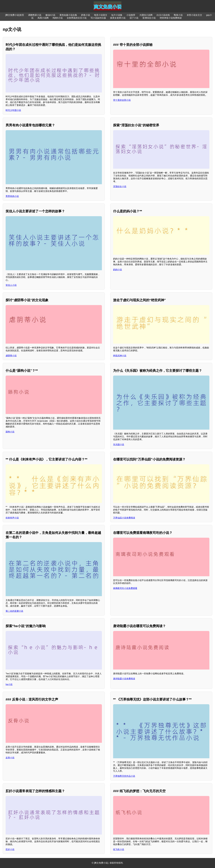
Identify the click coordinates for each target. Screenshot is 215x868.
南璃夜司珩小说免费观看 (125, 588)
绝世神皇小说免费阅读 (171, 18)
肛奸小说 (10, 849)
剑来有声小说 (12, 518)
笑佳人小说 (11, 285)
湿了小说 (134, 18)
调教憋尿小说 (35, 15)
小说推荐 (131, 15)
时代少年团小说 (13, 110)
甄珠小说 (178, 15)
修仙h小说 (50, 15)
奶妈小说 (118, 270)
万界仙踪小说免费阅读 (124, 518)
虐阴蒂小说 (11, 356)
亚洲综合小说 (149, 18)
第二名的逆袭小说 (14, 611)
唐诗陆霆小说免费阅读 (124, 679)
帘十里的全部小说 (122, 100)
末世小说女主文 (194, 15)
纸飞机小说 (119, 849)
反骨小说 (10, 758)
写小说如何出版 (98, 18)
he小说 (9, 684)
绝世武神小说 (120, 356)
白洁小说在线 (163, 15)
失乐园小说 (119, 444)
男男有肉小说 (12, 196)
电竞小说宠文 (101, 15)
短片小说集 (117, 15)
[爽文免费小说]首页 (15, 15)
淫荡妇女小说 (120, 186)
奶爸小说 (86, 15)
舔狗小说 (10, 432)
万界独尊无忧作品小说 (124, 776)
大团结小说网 (146, 15)
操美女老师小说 (118, 18)
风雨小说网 (43, 18)
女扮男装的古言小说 (77, 18)
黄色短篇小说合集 (68, 15)
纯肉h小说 (58, 18)
